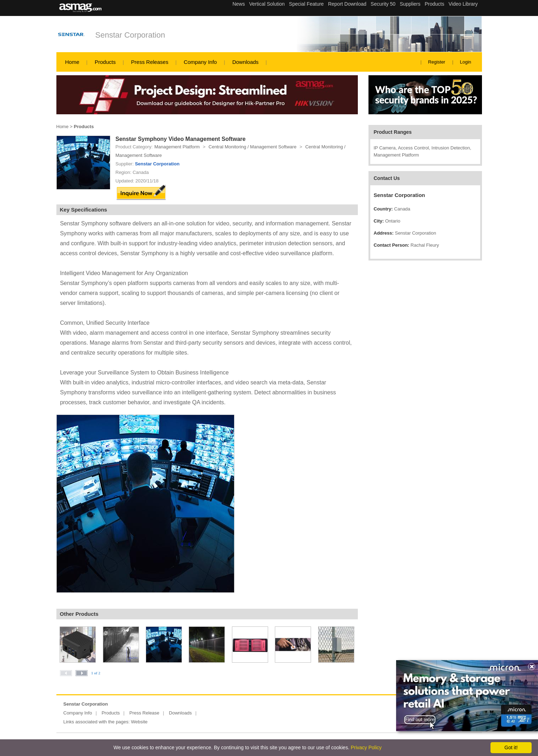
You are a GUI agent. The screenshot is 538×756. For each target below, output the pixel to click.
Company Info (200, 62)
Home (72, 62)
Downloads (245, 62)
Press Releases (150, 62)
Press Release (145, 713)
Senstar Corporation (130, 35)
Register (437, 62)
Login (466, 62)
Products (105, 62)
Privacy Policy (366, 747)
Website (139, 722)
